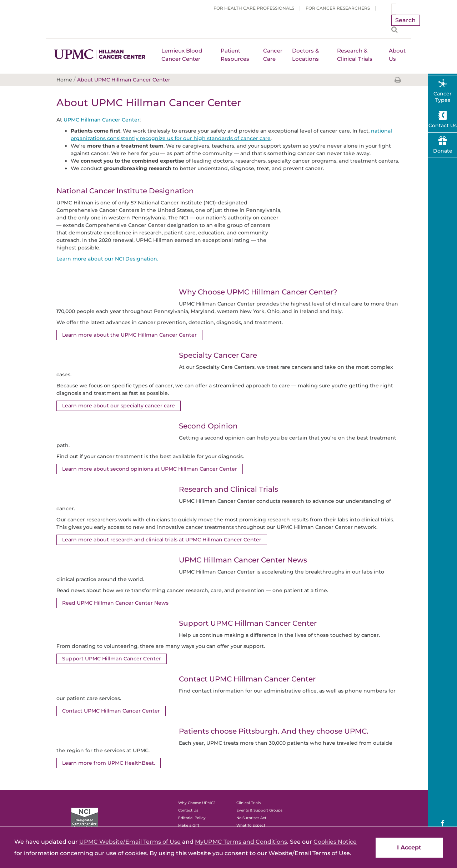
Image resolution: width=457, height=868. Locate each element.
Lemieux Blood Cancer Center (182, 55)
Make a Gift (189, 825)
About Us (397, 55)
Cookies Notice (335, 842)
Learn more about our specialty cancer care (118, 406)
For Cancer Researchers (338, 8)
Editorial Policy (192, 818)
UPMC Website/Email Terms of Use (130, 842)
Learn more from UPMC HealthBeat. (109, 763)
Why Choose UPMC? (197, 803)
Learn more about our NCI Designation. (107, 259)
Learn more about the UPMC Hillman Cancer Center (129, 335)
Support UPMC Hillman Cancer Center (111, 659)
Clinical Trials (248, 803)
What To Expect (251, 825)
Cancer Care (273, 55)
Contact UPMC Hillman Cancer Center (111, 711)
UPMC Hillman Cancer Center (102, 120)
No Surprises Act (251, 818)
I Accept (409, 847)
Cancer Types (443, 97)
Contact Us (188, 810)
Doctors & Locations (305, 55)
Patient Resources (235, 55)
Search (405, 20)
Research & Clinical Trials (355, 55)
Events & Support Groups (259, 810)
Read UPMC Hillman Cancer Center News (115, 603)
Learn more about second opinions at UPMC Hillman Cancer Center (149, 469)
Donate (443, 151)
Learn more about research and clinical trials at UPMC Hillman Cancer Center (162, 540)
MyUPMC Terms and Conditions (241, 842)
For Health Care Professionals (254, 8)
